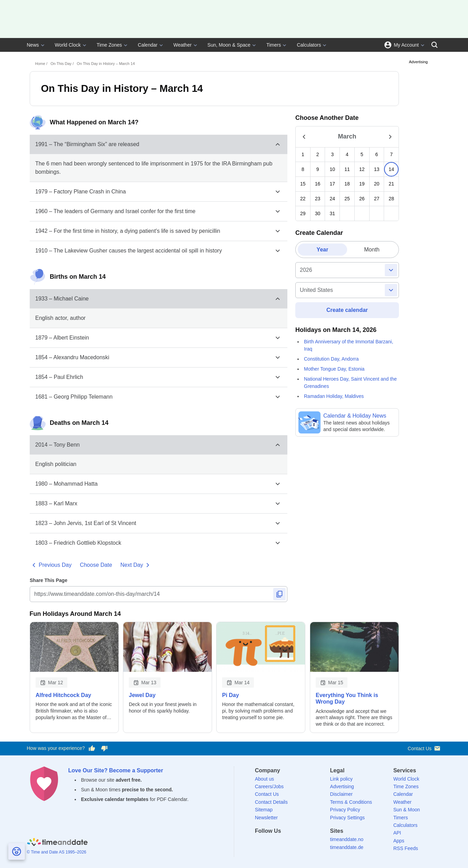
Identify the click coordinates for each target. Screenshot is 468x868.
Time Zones (109, 45)
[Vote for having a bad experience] (104, 748)
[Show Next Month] (390, 136)
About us (264, 779)
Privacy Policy (345, 810)
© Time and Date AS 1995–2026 (57, 852)
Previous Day (51, 565)
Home (40, 64)
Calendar (148, 45)
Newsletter (266, 818)
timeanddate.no (347, 839)
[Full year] (346, 270)
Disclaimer (341, 794)
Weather (183, 45)
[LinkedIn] (284, 843)
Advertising (342, 786)
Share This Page (49, 580)
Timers (274, 45)
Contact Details (271, 802)
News (33, 45)
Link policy (341, 779)
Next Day (136, 565)
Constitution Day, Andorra (331, 359)
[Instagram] (296, 843)
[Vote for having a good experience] (92, 748)
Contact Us (424, 748)
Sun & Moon (407, 810)
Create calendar (347, 310)
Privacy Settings (347, 818)
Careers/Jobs (269, 786)
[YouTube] (308, 843)
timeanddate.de (347, 847)
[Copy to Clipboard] (279, 594)
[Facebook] (260, 843)
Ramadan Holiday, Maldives (334, 396)
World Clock (68, 45)
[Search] (434, 45)
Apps (399, 841)
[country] (347, 290)
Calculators (309, 45)
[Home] (57, 843)
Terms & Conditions (351, 802)
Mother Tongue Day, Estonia (334, 369)
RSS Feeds (406, 848)
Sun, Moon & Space (229, 45)
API (397, 833)
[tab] (322, 250)
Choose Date (96, 565)
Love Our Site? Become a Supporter (116, 770)
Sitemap (264, 810)
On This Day (61, 64)
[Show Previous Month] (304, 136)
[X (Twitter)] (272, 843)
